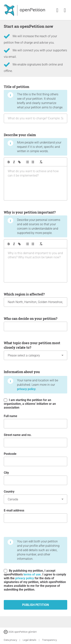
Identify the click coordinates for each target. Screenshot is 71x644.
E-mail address (35, 516)
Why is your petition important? (35, 246)
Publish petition (35, 605)
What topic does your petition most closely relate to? (35, 350)
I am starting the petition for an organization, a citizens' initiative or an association (30, 404)
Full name (35, 421)
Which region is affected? (35, 299)
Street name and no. (35, 440)
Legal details (30, 640)
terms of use (32, 574)
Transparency (49, 640)
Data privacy (11, 640)
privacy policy (26, 389)
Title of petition (35, 104)
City (35, 478)
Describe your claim (35, 167)
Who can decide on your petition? (35, 324)
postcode (35, 459)
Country (35, 497)
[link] (65, 10)
